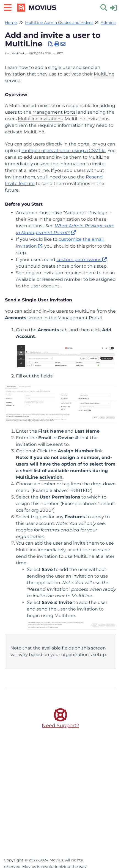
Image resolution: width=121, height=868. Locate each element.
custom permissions (79, 260)
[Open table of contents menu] (10, 7)
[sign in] (113, 7)
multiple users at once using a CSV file (64, 151)
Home (11, 23)
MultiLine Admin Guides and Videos (59, 23)
